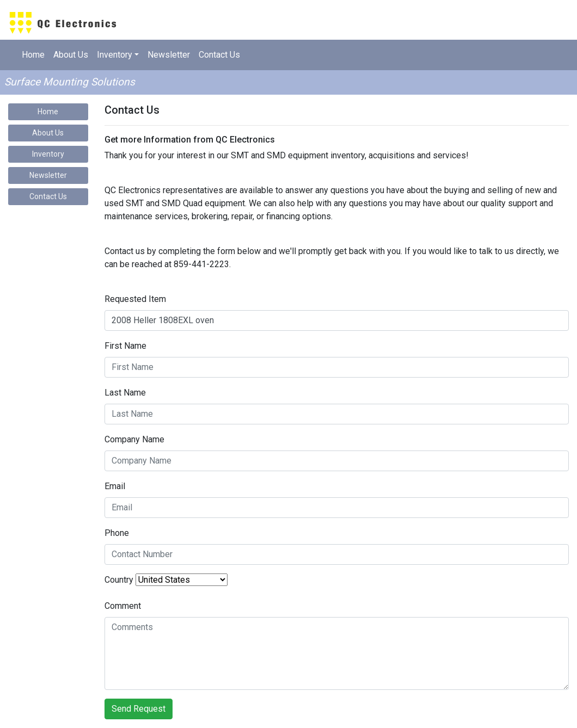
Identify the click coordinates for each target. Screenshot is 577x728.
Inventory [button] (115, 55)
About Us (71, 55)
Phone (117, 533)
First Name (125, 346)
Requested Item (135, 299)
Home (33, 55)
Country (119, 580)
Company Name (134, 439)
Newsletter (169, 55)
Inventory (48, 154)
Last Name (125, 393)
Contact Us (219, 55)
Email (115, 486)
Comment (123, 606)
